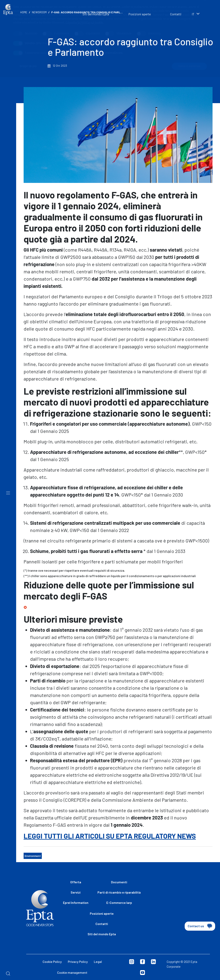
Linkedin (153, 962)
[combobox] (202, 15)
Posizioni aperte (140, 14)
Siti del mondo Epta (102, 934)
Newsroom (39, 12)
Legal (98, 962)
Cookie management (72, 972)
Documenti (119, 882)
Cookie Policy (52, 962)
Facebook (142, 962)
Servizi (76, 892)
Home (24, 12)
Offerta (76, 882)
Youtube (142, 973)
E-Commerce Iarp (119, 903)
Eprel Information (76, 903)
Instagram (132, 962)
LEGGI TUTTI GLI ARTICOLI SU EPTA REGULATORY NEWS (110, 836)
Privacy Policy (78, 962)
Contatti (176, 14)
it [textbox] (193, 14)
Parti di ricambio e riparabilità (119, 892)
